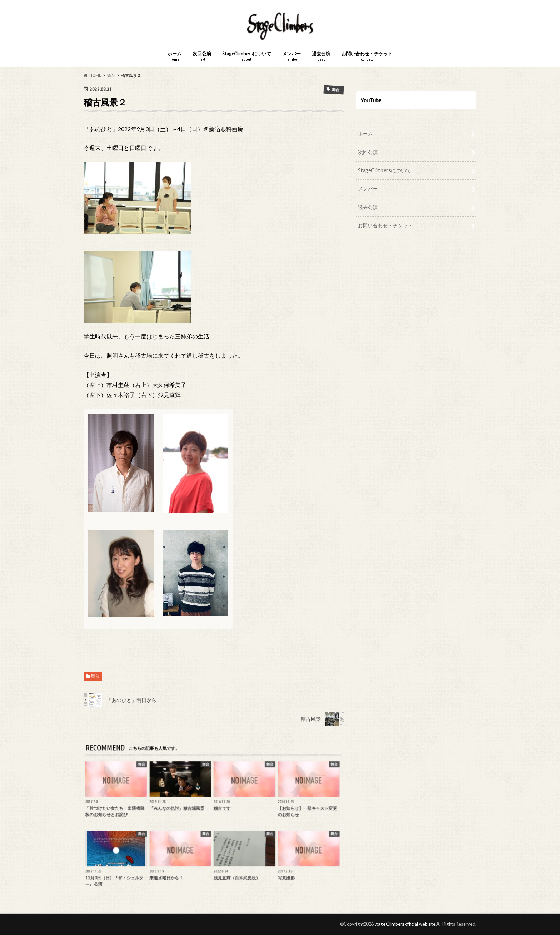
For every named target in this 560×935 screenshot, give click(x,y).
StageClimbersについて (247, 56)
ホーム (174, 56)
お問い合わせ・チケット (367, 56)
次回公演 (202, 56)
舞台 (95, 676)
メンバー (291, 56)
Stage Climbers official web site (405, 924)
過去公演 (321, 56)
